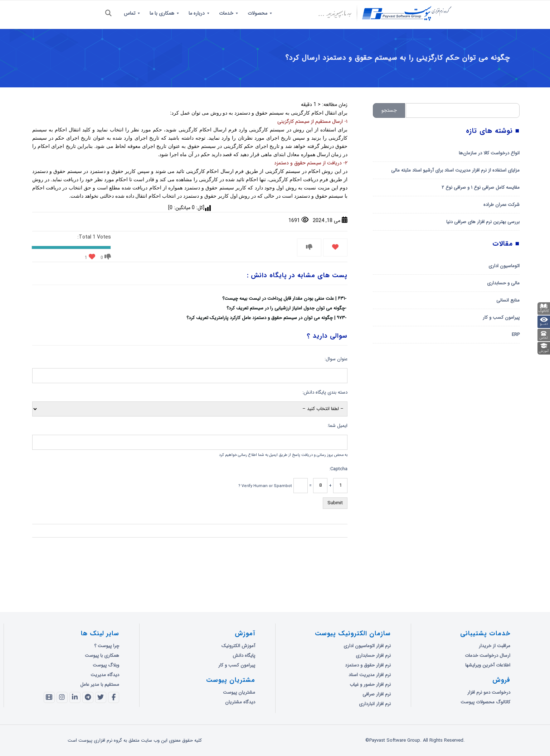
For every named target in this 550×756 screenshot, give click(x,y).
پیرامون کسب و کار (501, 317)
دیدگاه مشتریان (240, 702)
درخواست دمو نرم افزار (489, 692)
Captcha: (338, 469)
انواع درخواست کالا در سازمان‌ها (489, 153)
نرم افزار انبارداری (375, 704)
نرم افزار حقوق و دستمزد (368, 665)
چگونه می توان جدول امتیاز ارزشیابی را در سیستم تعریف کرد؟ (286, 308)
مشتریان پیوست (239, 692)
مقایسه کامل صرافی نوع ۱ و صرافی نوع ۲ (481, 187)
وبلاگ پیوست (106, 665)
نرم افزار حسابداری (373, 656)
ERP (516, 335)
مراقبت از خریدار (495, 646)
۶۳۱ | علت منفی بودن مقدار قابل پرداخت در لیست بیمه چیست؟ (284, 298)
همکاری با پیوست (102, 656)
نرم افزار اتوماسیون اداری (367, 646)
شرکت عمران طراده (502, 205)
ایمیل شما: (337, 426)
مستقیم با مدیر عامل (100, 685)
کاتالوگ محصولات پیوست (485, 702)
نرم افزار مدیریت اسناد (370, 675)
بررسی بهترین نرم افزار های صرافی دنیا (483, 222)
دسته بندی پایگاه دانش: (325, 392)
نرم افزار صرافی (377, 694)
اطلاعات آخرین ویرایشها (488, 665)
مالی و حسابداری (503, 283)
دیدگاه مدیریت (105, 675)
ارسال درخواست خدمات (488, 656)
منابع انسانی (508, 300)
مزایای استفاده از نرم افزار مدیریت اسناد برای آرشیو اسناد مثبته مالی (455, 170)
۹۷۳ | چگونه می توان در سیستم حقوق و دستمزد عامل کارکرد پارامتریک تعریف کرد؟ (266, 318)
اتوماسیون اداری (504, 266)
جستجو (389, 110)
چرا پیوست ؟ (107, 646)
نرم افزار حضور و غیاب (370, 685)
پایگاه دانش (244, 656)
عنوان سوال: (336, 359)
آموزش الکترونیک (238, 646)
